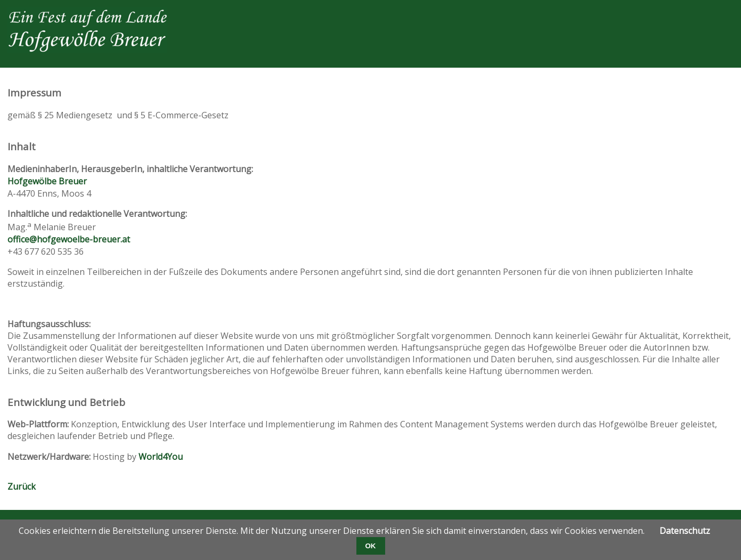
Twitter (640, 16)
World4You (161, 457)
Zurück (22, 486)
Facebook (618, 16)
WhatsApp (725, 16)
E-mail (704, 16)
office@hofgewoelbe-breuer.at (69, 239)
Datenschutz (685, 531)
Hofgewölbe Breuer (47, 181)
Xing (682, 16)
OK (371, 546)
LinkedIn (661, 16)
